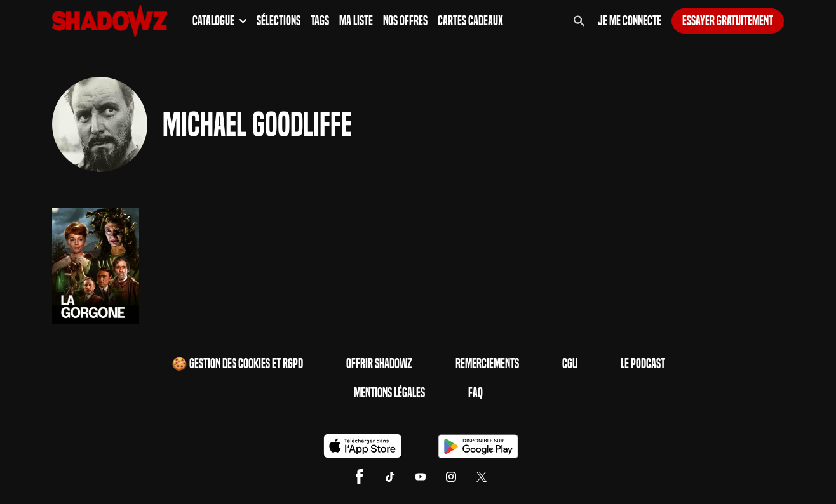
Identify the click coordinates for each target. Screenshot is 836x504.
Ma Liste (356, 21)
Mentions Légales (389, 393)
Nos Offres (405, 21)
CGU (570, 364)
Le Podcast (643, 364)
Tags (320, 21)
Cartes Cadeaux (470, 21)
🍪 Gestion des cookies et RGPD (237, 364)
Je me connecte (630, 21)
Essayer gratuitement (728, 21)
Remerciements (487, 364)
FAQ (475, 393)
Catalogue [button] (219, 21)
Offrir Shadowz (379, 364)
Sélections (279, 21)
